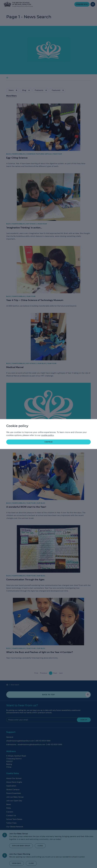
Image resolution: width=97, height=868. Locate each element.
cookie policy (47, 435)
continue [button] (49, 442)
